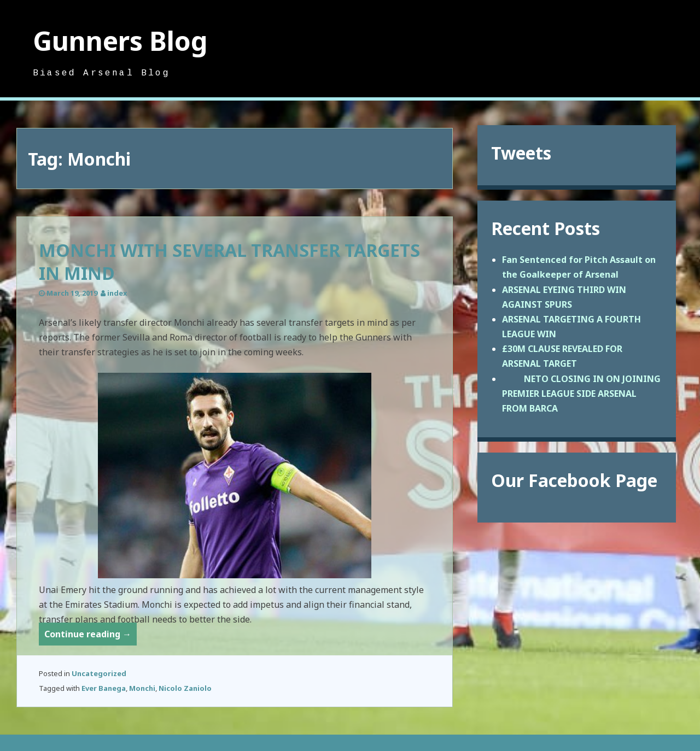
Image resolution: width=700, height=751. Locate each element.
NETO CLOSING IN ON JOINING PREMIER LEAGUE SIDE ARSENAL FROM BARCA (581, 394)
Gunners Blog (120, 41)
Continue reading (91, 636)
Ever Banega (104, 688)
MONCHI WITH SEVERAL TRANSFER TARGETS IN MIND (229, 262)
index (117, 293)
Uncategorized (99, 673)
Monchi (142, 688)
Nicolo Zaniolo (185, 688)
